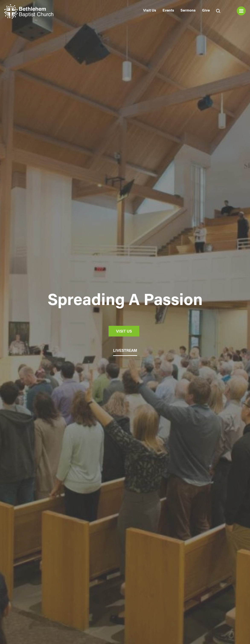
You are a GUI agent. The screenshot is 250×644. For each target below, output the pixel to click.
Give (206, 10)
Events (168, 10)
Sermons (188, 10)
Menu (241, 11)
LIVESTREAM (125, 350)
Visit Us (150, 10)
